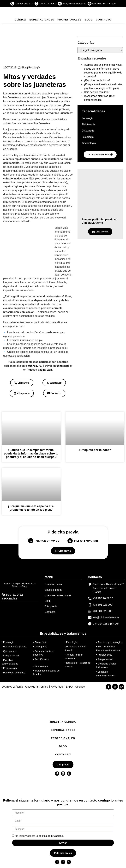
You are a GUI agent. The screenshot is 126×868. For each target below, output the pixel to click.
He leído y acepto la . (39, 836)
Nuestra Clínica (63, 722)
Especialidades (42, 20)
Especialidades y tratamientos (63, 633)
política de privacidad (51, 836)
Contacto (104, 20)
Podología (34, 68)
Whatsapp (63, 366)
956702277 (35, 366)
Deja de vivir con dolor (97, 92)
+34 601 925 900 (48, 4)
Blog (89, 20)
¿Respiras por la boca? (97, 80)
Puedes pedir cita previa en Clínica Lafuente (99, 221)
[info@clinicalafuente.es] (60, 4)
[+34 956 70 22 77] (12, 4)
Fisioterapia (88, 124)
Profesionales (69, 20)
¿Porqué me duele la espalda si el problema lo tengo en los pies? (31, 508)
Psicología (88, 137)
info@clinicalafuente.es (74, 4)
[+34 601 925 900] (36, 4)
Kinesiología (89, 143)
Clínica (20, 20)
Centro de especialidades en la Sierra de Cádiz (20, 585)
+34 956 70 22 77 (24, 4)
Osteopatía (88, 131)
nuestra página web (40, 370)
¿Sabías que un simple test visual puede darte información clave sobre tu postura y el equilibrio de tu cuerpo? (31, 453)
